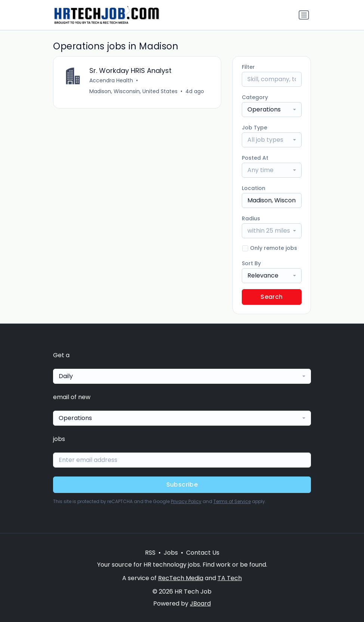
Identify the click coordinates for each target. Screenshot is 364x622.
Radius (251, 218)
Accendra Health (111, 80)
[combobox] (272, 110)
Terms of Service (232, 501)
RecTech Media (181, 578)
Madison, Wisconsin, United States (133, 91)
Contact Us (203, 553)
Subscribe (182, 485)
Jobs (171, 553)
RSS (150, 553)
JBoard (200, 603)
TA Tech (230, 578)
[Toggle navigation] (304, 15)
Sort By (251, 263)
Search (272, 297)
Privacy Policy (186, 501)
